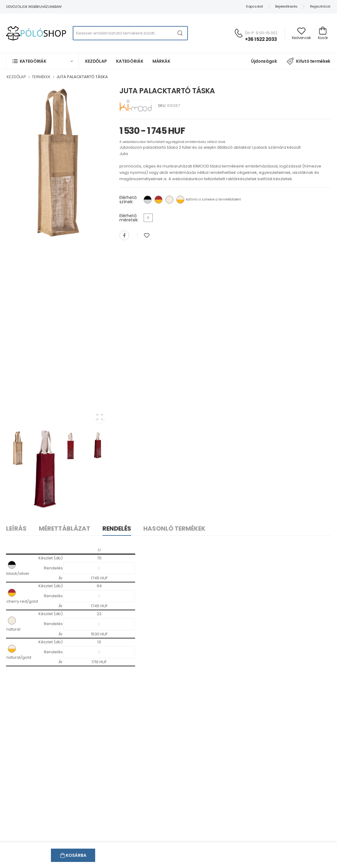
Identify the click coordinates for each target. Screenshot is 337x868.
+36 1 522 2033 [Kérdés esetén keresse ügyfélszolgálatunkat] (261, 39)
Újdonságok (264, 61)
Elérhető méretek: (129, 218)
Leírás (16, 528)
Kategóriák (130, 61)
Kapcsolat (254, 6)
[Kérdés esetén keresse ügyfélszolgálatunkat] (239, 33)
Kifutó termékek (309, 61)
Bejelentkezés (286, 6)
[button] (42, 61)
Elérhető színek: (128, 200)
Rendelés (117, 528)
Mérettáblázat (65, 528)
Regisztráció (320, 6)
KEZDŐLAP (16, 77)
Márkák (161, 61)
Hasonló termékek (174, 528)
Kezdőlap (96, 61)
